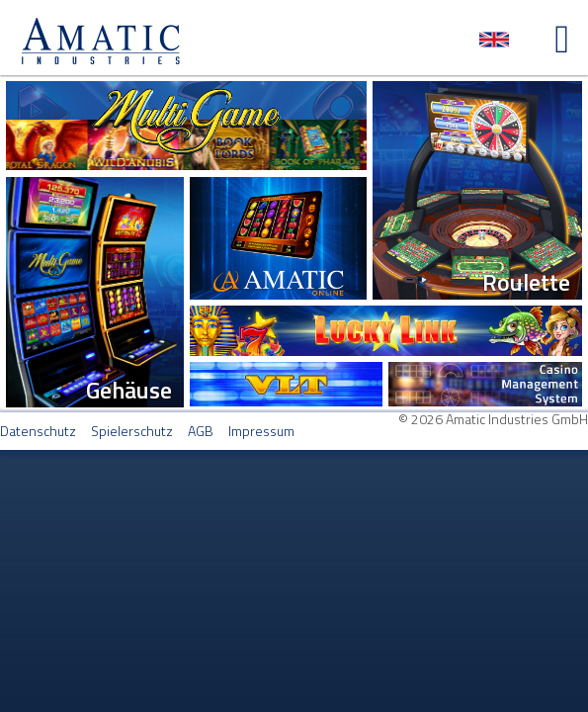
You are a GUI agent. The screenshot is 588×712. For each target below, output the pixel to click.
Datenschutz (38, 431)
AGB (201, 431)
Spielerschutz (132, 431)
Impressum (261, 431)
